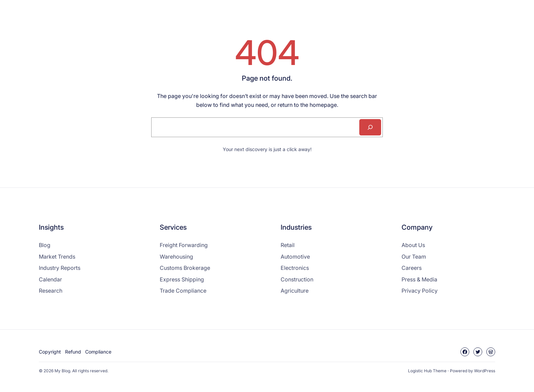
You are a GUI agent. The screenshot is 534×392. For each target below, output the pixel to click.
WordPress (485, 371)
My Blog (62, 371)
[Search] (370, 127)
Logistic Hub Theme (427, 371)
